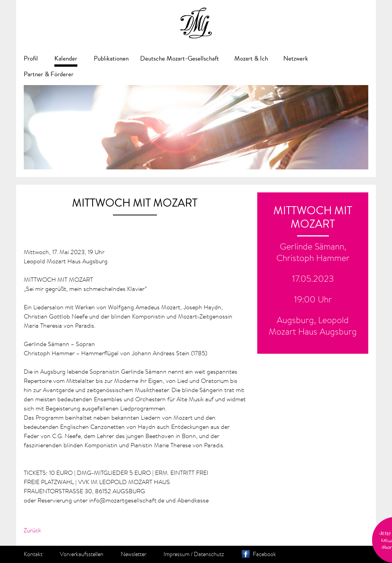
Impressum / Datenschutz (194, 554)
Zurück (32, 530)
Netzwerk (296, 58)
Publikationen (111, 58)
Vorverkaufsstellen (82, 554)
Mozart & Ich (251, 58)
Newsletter (133, 554)
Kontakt (33, 554)
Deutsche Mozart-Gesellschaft (180, 58)
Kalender (66, 58)
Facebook (264, 554)
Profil (31, 58)
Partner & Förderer (49, 74)
